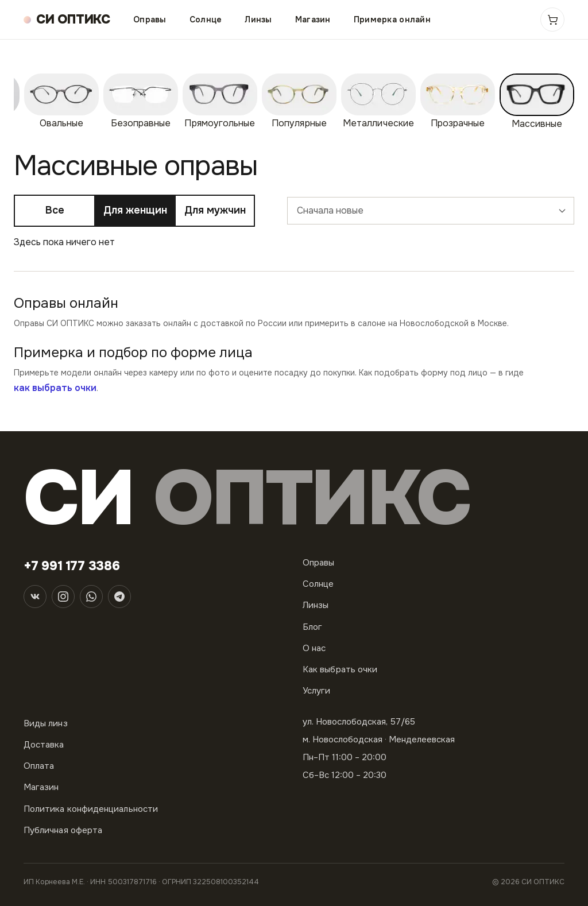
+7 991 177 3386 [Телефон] (72, 566)
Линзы (258, 20)
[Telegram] (119, 597)
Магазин (313, 20)
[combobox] (431, 211)
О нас (314, 648)
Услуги (316, 691)
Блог (312, 627)
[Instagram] (63, 597)
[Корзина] (552, 20)
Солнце (206, 20)
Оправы (150, 20)
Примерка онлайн (392, 20)
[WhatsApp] (91, 597)
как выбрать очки (55, 388)
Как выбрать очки (340, 669)
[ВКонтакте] (35, 597)
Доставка (44, 745)
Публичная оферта (63, 830)
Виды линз (46, 723)
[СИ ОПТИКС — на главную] (67, 20)
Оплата (39, 766)
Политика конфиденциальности (91, 809)
